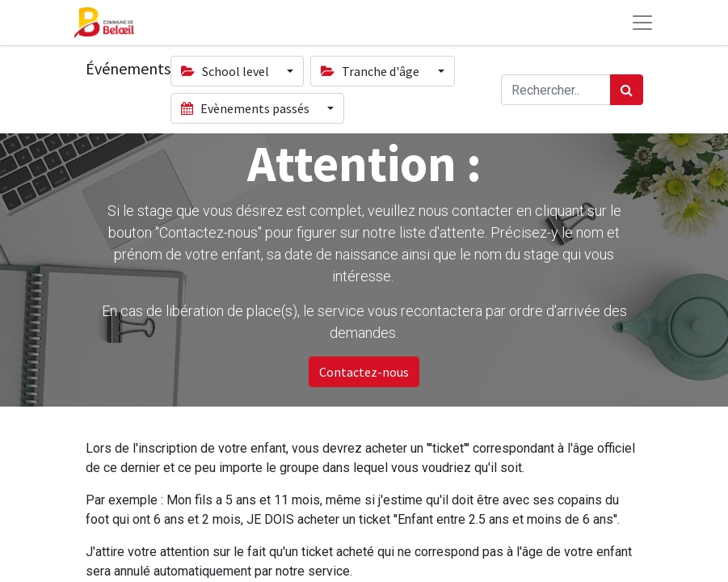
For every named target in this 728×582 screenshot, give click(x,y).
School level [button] (226, 71)
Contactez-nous (364, 372)
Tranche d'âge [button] (371, 71)
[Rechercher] (627, 90)
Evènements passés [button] (246, 108)
